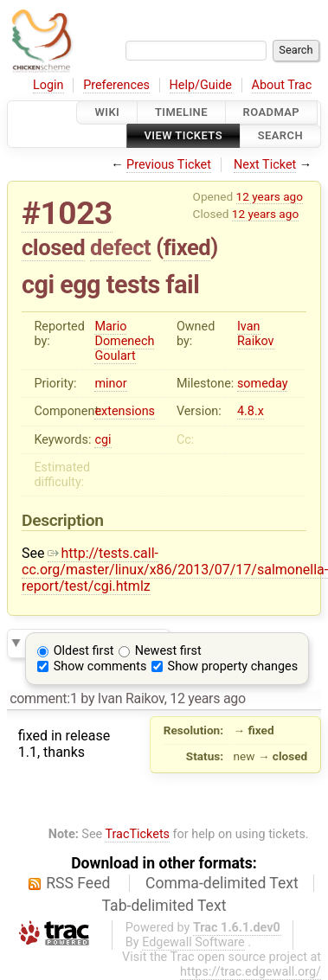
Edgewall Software (193, 942)
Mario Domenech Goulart (124, 341)
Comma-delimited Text (222, 883)
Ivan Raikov (256, 334)
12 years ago (270, 196)
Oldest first (84, 651)
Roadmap (272, 112)
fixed (187, 247)
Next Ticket (265, 165)
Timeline (181, 112)
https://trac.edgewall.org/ (251, 972)
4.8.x (251, 411)
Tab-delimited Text (164, 906)
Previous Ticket (169, 165)
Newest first (168, 651)
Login (48, 85)
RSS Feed (78, 883)
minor (110, 384)
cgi (103, 440)
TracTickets (137, 834)
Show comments (100, 666)
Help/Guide (201, 85)
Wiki (107, 112)
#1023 (67, 213)
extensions (125, 411)
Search (280, 136)
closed (53, 247)
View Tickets (183, 136)
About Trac (282, 85)
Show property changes (233, 666)
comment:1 (43, 698)
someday (263, 384)
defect (120, 247)
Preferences (116, 85)
